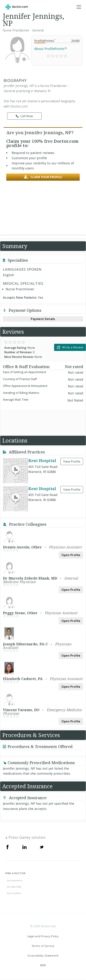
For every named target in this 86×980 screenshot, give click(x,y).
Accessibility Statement (43, 955)
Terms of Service (43, 946)
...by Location (13, 893)
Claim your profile (43, 177)
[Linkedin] (25, 847)
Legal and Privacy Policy (43, 936)
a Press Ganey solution (26, 837)
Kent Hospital (42, 460)
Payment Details (43, 319)
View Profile (72, 461)
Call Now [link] (24, 116)
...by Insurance (14, 880)
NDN (43, 965)
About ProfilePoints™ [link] (51, 49)
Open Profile (71, 555)
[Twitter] (42, 847)
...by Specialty (13, 887)
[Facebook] (8, 847)
